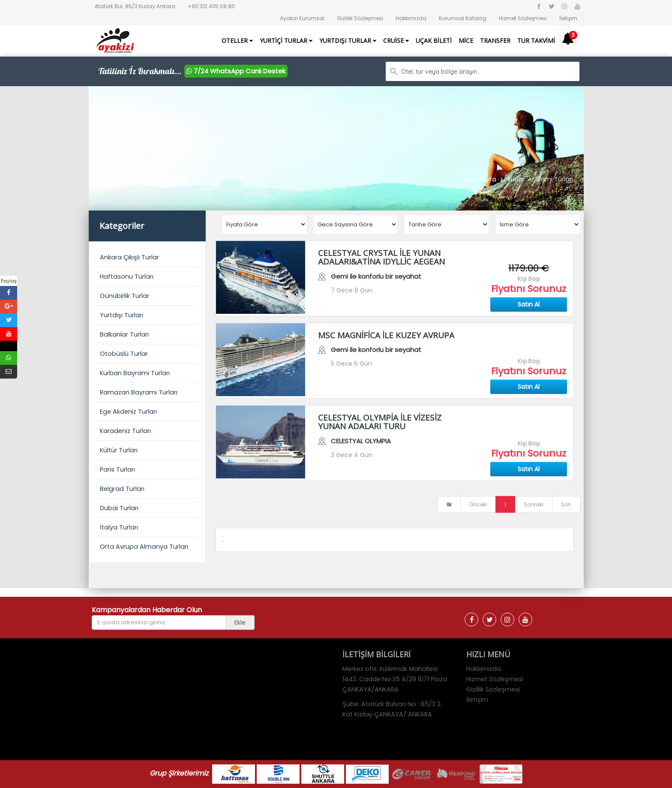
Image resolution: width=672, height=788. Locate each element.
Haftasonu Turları (127, 277)
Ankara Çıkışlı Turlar (129, 257)
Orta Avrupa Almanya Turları (144, 547)
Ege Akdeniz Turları (128, 412)
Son (566, 504)
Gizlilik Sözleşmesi (360, 18)
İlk (449, 504)
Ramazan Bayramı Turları (139, 392)
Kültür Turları (119, 450)
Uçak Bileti (434, 41)
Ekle (240, 623)
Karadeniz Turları (125, 431)
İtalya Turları (119, 527)
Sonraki (534, 504)
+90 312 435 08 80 (211, 6)
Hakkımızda (411, 18)
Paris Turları (117, 469)
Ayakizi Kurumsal (302, 18)
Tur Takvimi (536, 41)
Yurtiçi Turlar (286, 41)
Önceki (478, 504)
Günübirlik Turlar (124, 296)
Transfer (495, 41)
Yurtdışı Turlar (348, 41)
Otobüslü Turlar (124, 354)
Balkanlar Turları (124, 334)
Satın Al (529, 304)
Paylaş (9, 281)
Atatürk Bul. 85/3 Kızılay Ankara (135, 6)
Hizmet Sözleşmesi (523, 18)
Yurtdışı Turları (121, 315)
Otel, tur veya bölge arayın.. (440, 72)
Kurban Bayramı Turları (135, 373)
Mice (466, 41)
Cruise (396, 41)
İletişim (568, 18)
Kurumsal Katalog (463, 18)
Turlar (516, 179)
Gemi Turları (554, 179)
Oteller (237, 41)
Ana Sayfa (480, 179)
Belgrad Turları (122, 489)
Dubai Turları (119, 508)
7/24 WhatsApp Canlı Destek (236, 71)
